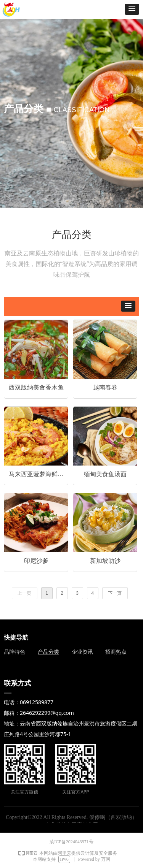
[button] (132, 9)
